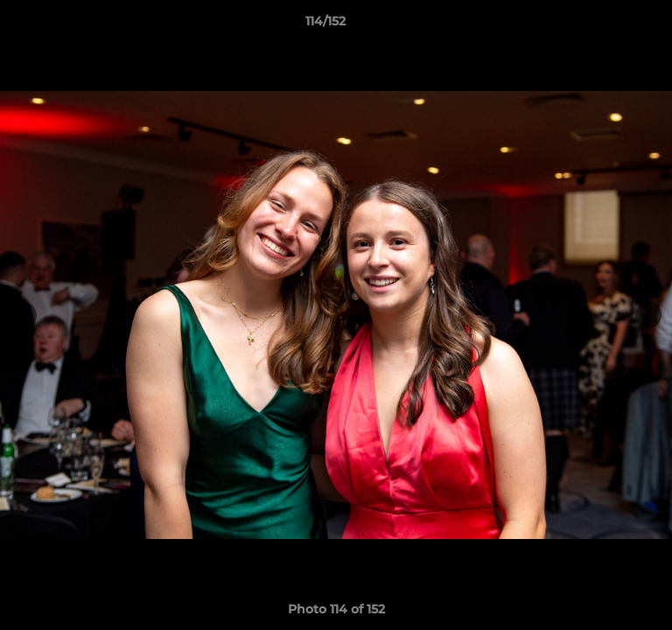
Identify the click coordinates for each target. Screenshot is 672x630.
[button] (609, 25)
